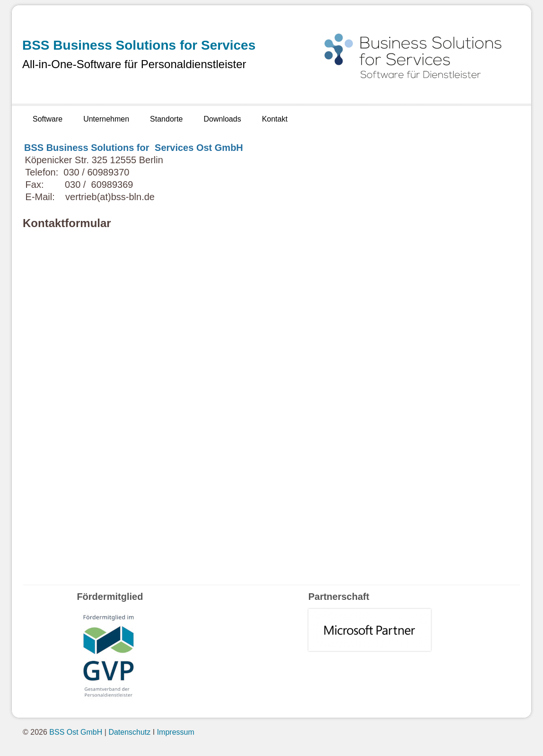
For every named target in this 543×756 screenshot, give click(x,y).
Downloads (222, 119)
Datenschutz (129, 732)
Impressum (176, 732)
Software (48, 119)
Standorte (166, 119)
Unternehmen (106, 119)
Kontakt (275, 119)
